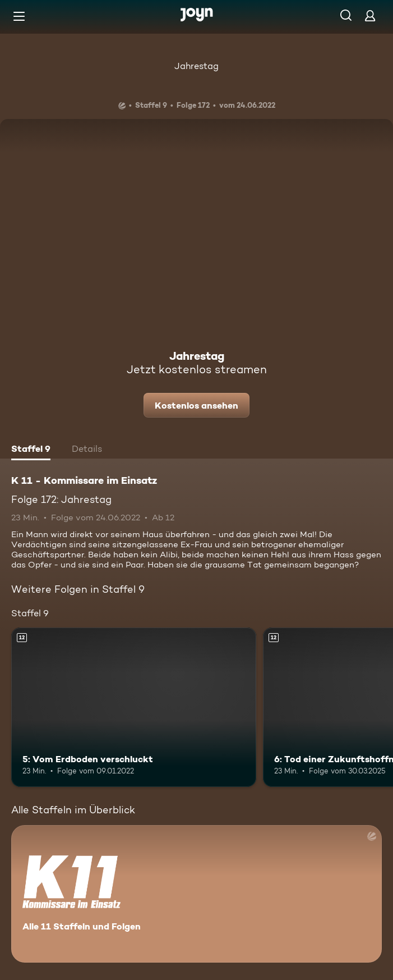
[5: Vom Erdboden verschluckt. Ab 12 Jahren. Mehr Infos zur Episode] (134, 707)
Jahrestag (197, 66)
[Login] (370, 15)
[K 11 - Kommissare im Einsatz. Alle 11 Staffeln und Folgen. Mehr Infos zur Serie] (197, 894)
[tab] (31, 450)
